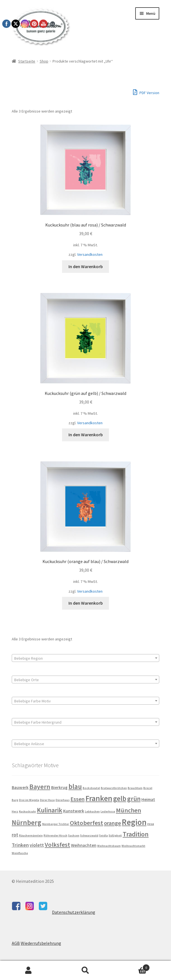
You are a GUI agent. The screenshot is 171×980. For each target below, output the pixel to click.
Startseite (27, 61)
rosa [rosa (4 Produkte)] (151, 824)
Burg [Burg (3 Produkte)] (15, 800)
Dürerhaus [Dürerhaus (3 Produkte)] (63, 800)
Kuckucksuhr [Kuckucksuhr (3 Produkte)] (28, 811)
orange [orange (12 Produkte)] (112, 823)
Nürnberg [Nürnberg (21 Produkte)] (27, 822)
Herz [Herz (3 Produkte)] (15, 811)
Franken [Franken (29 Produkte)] (99, 798)
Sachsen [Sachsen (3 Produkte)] (74, 835)
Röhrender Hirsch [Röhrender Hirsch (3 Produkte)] (55, 835)
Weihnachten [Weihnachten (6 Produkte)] (84, 845)
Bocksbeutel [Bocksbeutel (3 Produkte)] (91, 788)
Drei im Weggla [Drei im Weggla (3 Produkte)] (29, 800)
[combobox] (85, 658)
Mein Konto (28, 971)
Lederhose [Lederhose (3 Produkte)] (108, 811)
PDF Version (146, 92)
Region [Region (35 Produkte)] (134, 822)
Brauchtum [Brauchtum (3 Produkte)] (135, 788)
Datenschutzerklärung (74, 912)
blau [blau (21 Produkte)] (75, 786)
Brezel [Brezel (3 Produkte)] (148, 788)
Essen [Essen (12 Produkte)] (78, 799)
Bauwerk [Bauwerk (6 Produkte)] (20, 787)
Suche (85, 971)
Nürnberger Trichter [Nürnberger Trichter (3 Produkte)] (56, 824)
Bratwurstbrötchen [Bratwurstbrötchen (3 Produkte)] (114, 788)
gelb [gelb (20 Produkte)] (120, 799)
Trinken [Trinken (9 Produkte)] (20, 845)
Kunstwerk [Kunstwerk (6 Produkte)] (74, 811)
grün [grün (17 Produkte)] (134, 799)
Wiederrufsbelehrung (41, 943)
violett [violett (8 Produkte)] (37, 845)
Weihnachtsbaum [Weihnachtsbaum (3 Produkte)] (109, 846)
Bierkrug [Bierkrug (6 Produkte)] (59, 787)
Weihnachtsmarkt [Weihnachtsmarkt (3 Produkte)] (133, 846)
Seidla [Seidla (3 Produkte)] (104, 835)
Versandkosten (90, 254)
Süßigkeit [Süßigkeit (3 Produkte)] (115, 835)
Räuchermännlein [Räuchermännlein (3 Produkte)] (31, 835)
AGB (16, 943)
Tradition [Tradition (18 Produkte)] (136, 834)
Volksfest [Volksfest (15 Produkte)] (57, 845)
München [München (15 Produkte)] (129, 810)
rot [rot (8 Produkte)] (15, 835)
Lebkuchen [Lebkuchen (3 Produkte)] (92, 811)
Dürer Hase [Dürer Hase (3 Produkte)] (47, 800)
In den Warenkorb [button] (86, 266)
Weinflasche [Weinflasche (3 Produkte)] (20, 853)
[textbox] (85, 658)
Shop (44, 61)
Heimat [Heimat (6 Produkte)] (148, 799)
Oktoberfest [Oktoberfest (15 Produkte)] (86, 823)
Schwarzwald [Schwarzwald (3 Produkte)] (89, 835)
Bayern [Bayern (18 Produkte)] (40, 787)
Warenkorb (132, 966)
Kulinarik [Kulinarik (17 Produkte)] (50, 810)
